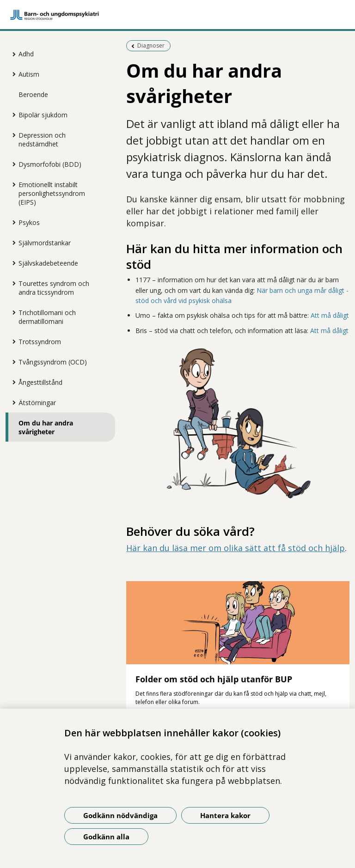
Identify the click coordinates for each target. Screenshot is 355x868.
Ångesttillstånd (40, 382)
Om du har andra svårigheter (46, 427)
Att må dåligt (330, 315)
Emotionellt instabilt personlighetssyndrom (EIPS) (52, 193)
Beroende (33, 94)
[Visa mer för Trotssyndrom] (12, 341)
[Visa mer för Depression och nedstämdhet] (12, 135)
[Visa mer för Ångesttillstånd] (12, 382)
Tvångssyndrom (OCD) (53, 362)
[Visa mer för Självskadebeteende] (12, 263)
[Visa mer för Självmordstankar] (12, 243)
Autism (29, 74)
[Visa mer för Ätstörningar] (12, 402)
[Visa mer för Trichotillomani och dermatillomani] (12, 312)
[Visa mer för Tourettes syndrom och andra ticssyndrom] (12, 283)
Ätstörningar (37, 403)
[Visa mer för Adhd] (12, 54)
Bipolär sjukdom (43, 115)
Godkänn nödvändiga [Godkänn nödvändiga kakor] (120, 815)
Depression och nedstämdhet (42, 140)
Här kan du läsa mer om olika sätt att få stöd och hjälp (236, 548)
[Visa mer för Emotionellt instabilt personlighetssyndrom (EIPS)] (12, 184)
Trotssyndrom (40, 342)
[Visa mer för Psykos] (12, 222)
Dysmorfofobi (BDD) (50, 164)
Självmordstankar (45, 243)
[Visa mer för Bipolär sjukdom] (12, 115)
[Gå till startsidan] (177, 15)
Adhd (26, 54)
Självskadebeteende (48, 263)
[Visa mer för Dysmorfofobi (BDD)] (12, 164)
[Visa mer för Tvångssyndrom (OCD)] (12, 362)
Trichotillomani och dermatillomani (47, 317)
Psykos (29, 222)
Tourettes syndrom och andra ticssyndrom (54, 288)
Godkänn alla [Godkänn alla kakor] (106, 837)
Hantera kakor (225, 815)
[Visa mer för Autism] (12, 74)
